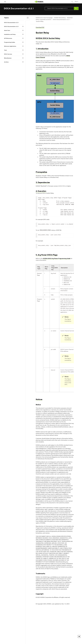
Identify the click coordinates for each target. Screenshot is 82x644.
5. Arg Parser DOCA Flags (47, 255)
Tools (5, 50)
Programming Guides (10, 42)
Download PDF (40, 27)
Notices (39, 399)
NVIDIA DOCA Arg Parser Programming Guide (57, 258)
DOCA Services (8, 54)
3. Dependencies (43, 182)
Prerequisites (41, 172)
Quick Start (7, 30)
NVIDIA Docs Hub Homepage (44, 18)
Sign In (76, 1)
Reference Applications (10, 46)
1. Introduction (42, 49)
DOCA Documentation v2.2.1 (61, 20)
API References (8, 38)
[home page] (39, 2)
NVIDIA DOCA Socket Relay (48, 38)
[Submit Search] (76, 8)
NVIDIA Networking (60, 18)
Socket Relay (40, 21)
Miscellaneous (8, 58)
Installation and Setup (10, 34)
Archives (6, 62)
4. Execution (41, 191)
